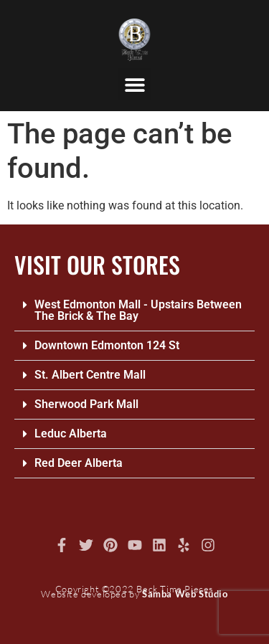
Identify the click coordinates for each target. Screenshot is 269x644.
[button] (134, 84)
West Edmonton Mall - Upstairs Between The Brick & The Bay (138, 310)
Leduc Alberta (71, 434)
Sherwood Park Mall (86, 404)
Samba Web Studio (185, 594)
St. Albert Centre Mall (90, 375)
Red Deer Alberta (79, 463)
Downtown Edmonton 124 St (107, 345)
